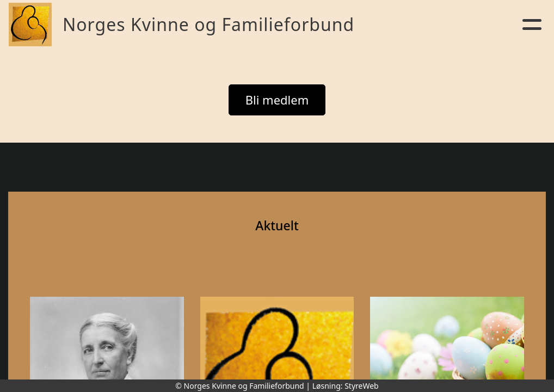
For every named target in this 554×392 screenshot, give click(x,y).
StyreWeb (362, 386)
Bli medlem (277, 100)
